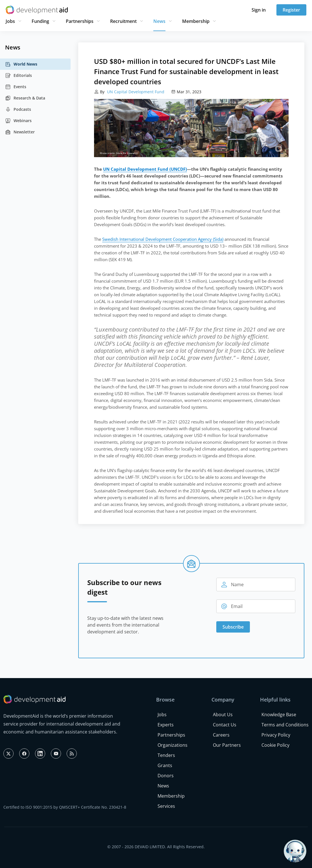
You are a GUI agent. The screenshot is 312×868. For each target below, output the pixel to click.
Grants (165, 765)
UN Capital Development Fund (135, 92)
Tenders (166, 755)
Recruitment (123, 21)
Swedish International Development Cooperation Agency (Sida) (163, 239)
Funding (40, 21)
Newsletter (20, 132)
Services (166, 806)
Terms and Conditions (285, 725)
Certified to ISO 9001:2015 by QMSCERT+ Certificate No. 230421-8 (65, 807)
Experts (166, 725)
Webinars (18, 121)
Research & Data (25, 98)
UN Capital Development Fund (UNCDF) (145, 169)
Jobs (10, 21)
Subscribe (233, 627)
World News (21, 64)
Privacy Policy (276, 735)
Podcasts (18, 109)
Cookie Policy (275, 745)
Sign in (259, 10)
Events (16, 87)
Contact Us (225, 725)
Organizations (173, 745)
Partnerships (80, 21)
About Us (223, 715)
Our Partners (227, 745)
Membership (196, 21)
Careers (221, 735)
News (159, 21)
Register (291, 10)
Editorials (18, 75)
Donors (166, 776)
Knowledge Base (279, 715)
